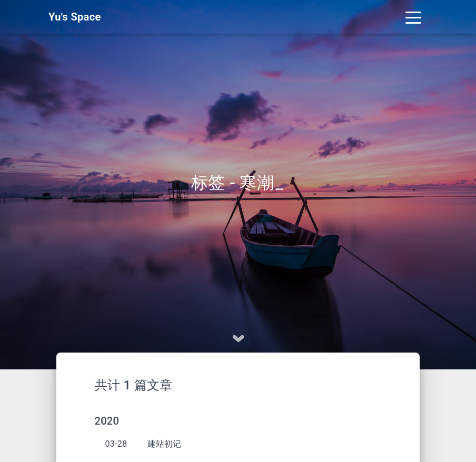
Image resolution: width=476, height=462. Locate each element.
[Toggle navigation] (413, 17)
